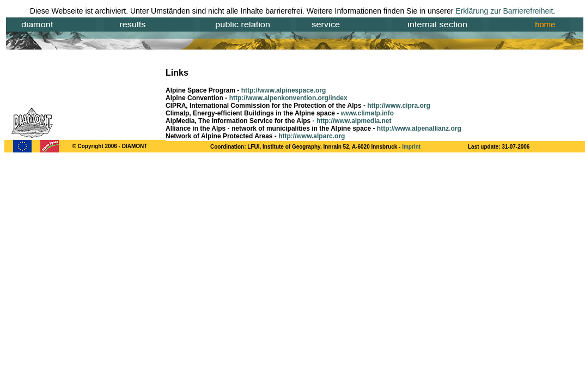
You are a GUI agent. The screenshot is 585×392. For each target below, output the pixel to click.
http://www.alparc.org (312, 136)
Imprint (411, 147)
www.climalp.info (368, 113)
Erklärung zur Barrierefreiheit (504, 11)
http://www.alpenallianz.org (419, 128)
